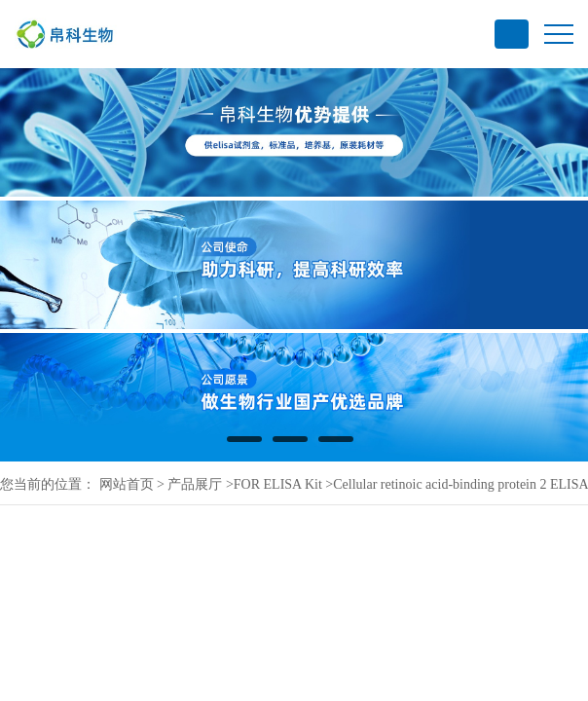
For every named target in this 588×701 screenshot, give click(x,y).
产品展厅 (195, 484)
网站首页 (127, 484)
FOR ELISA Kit (278, 484)
